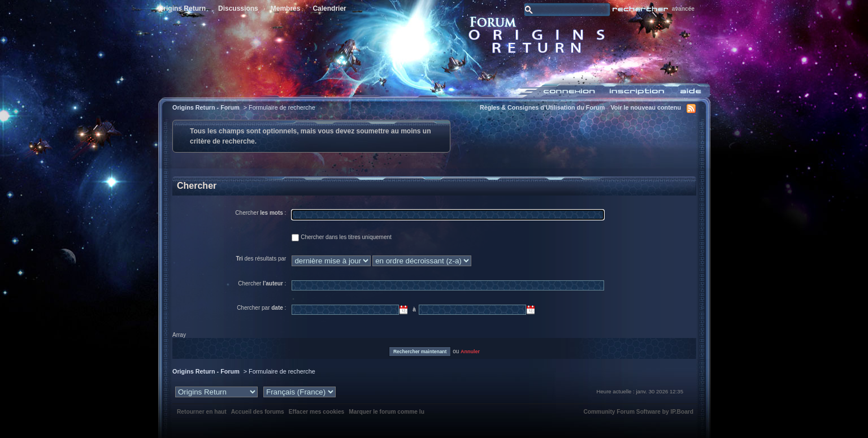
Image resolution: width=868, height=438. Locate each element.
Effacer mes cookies (317, 412)
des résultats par (261, 259)
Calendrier (329, 8)
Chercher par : (261, 308)
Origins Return (182, 8)
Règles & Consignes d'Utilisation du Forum (542, 107)
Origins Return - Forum (206, 107)
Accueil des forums (258, 412)
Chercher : (261, 213)
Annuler (470, 352)
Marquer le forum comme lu (387, 412)
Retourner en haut (202, 412)
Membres (286, 8)
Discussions (238, 8)
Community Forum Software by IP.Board (638, 412)
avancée (683, 9)
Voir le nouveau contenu (646, 107)
